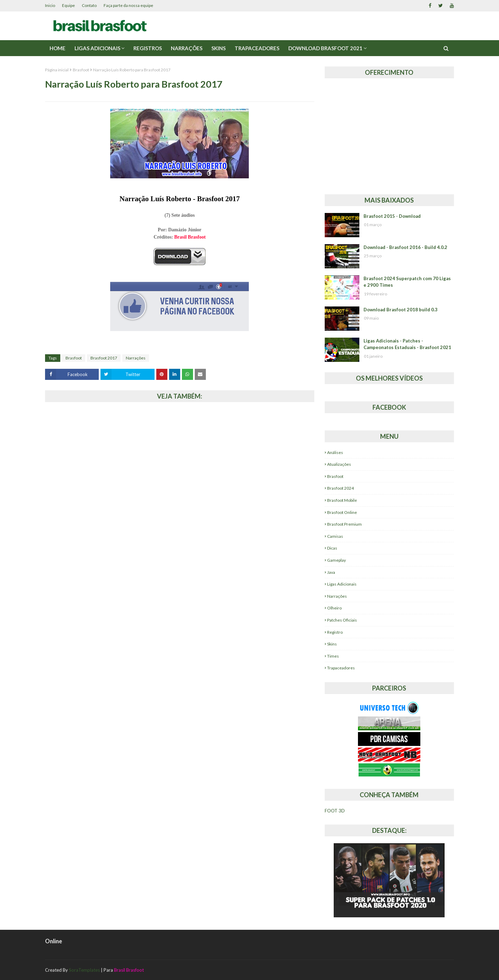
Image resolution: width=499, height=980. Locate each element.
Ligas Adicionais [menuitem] (97, 48)
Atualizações (339, 464)
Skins (332, 644)
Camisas (335, 536)
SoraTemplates (84, 970)
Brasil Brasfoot (190, 237)
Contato (89, 5)
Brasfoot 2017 (104, 358)
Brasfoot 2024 (340, 488)
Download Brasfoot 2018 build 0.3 (401, 310)
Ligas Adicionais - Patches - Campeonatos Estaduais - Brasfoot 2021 (407, 344)
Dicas (332, 548)
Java (331, 572)
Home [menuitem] (58, 48)
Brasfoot (81, 70)
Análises (335, 452)
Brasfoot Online (342, 512)
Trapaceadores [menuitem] (257, 48)
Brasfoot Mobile (342, 500)
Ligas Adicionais (342, 584)
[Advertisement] (389, 134)
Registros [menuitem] (148, 48)
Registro (335, 632)
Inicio (50, 5)
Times (333, 656)
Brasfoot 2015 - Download (392, 216)
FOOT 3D (335, 811)
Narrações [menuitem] (187, 48)
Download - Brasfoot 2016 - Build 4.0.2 (405, 247)
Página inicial (57, 70)
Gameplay (336, 560)
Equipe (68, 5)
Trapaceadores (341, 668)
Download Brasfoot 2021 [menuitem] (325, 48)
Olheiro (334, 608)
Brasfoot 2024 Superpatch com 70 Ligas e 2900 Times (407, 282)
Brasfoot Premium (344, 524)
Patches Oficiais (342, 620)
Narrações (136, 358)
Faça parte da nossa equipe (128, 5)
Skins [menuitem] (218, 48)
